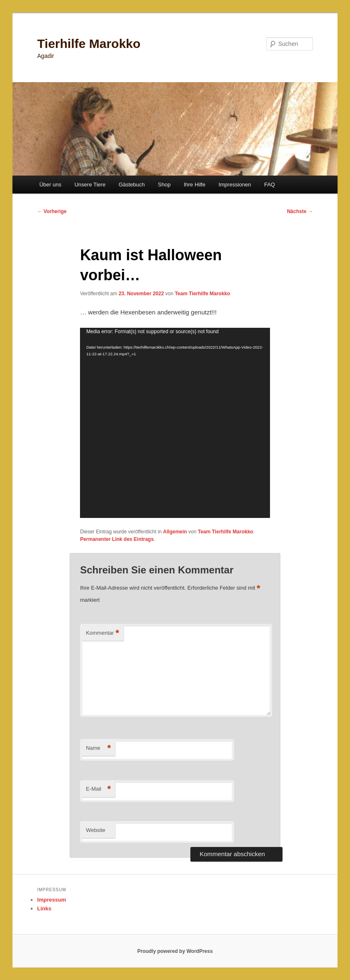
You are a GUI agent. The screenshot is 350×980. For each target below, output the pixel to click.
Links (44, 908)
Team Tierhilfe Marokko (202, 294)
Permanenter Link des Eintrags (117, 539)
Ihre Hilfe (195, 185)
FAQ (270, 185)
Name (98, 748)
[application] (175, 423)
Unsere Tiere (90, 185)
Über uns (50, 185)
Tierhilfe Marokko (89, 44)
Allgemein (175, 532)
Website (96, 830)
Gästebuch (132, 185)
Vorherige (52, 211)
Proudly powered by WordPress (175, 951)
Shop (164, 185)
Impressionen (235, 185)
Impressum (51, 900)
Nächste (300, 211)
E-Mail (98, 789)
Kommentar (102, 633)
